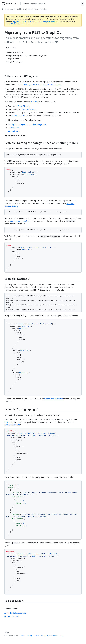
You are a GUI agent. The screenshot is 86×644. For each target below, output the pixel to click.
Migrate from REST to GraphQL (36, 9)
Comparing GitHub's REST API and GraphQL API (41, 85)
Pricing (43, 636)
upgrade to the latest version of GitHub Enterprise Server (34, 21)
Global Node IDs (19, 116)
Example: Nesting (17, 279)
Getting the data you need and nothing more (27, 125)
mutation (8, 422)
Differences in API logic (21, 76)
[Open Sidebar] (3, 9)
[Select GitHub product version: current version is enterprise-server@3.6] (35, 4)
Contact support (12, 616)
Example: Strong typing (21, 409)
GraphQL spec (24, 106)
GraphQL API (10, 9)
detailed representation (20, 221)
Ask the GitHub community (16, 613)
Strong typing (14, 131)
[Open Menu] (82, 4)
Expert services (53, 636)
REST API (34, 102)
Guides (20, 9)
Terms (23, 636)
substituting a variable (53, 399)
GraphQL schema (29, 109)
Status (36, 636)
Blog (62, 636)
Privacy (30, 636)
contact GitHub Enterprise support (19, 24)
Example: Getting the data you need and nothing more (41, 143)
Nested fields (14, 128)
